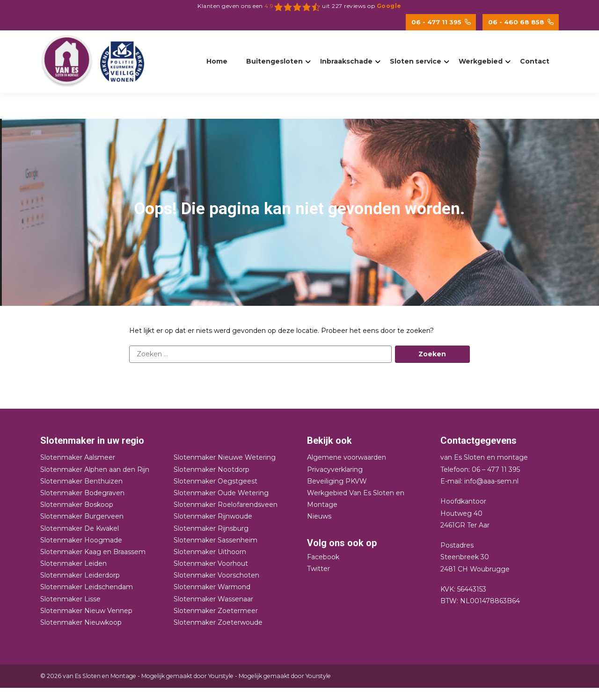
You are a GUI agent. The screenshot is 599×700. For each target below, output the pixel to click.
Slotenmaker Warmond (212, 587)
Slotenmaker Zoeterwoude (218, 622)
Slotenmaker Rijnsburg (211, 528)
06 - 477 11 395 (441, 22)
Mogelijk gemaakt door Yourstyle (187, 676)
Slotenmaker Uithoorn (210, 552)
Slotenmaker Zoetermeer (216, 611)
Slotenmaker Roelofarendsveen (226, 505)
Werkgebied (481, 61)
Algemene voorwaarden (347, 457)
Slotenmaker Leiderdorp (80, 575)
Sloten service (416, 61)
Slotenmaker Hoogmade (81, 540)
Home (217, 61)
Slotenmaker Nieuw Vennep (86, 611)
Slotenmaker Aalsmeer (78, 457)
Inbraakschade (346, 61)
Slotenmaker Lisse (70, 599)
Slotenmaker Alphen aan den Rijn (95, 469)
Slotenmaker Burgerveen (82, 516)
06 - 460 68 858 (521, 22)
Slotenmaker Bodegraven (82, 493)
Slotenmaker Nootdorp (212, 469)
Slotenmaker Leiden (73, 563)
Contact (535, 61)
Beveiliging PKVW (337, 481)
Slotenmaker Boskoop (77, 505)
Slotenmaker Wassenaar (213, 599)
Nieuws (319, 516)
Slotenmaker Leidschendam (87, 587)
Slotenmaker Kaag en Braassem (93, 552)
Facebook (323, 557)
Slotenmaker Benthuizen (81, 481)
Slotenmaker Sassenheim (215, 540)
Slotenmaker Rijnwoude (213, 516)
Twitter (318, 569)
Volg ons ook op (342, 543)
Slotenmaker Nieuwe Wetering (225, 457)
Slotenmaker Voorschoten (216, 575)
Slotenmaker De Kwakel (80, 528)
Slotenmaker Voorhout (211, 563)
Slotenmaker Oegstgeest (215, 481)
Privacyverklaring (335, 469)
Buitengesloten (274, 61)
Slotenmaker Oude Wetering (221, 493)
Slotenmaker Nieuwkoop (81, 622)
